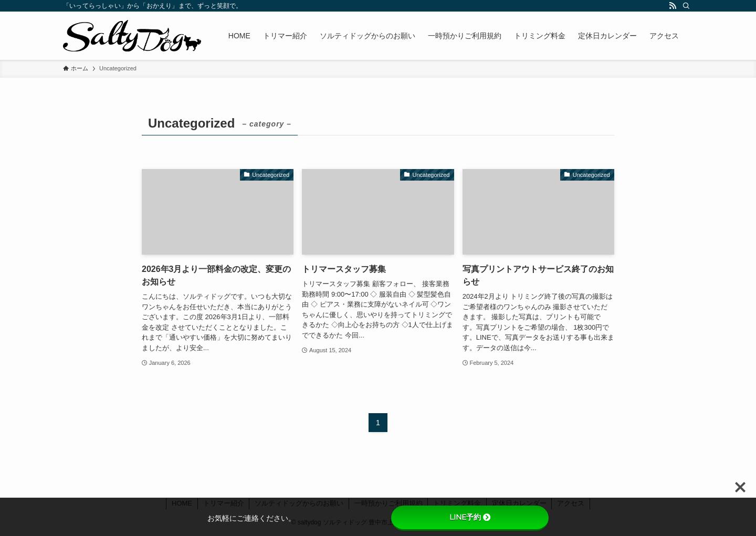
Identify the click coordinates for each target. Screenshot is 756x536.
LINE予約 (470, 517)
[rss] (673, 6)
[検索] (686, 6)
